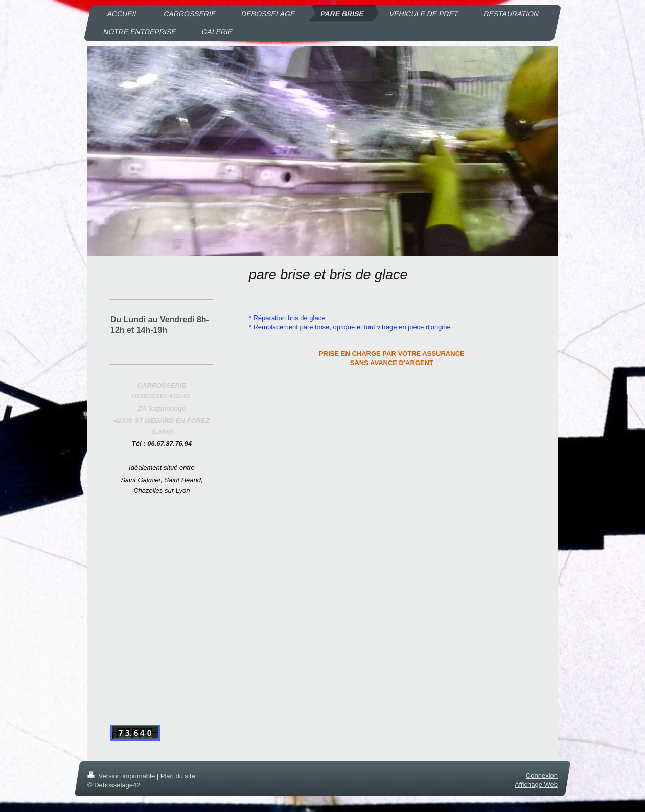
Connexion (542, 775)
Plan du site (178, 776)
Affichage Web (536, 785)
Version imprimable (122, 776)
